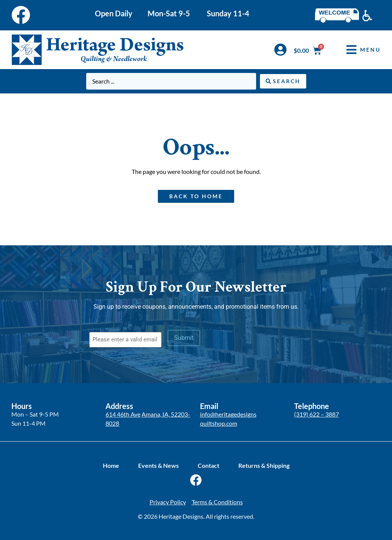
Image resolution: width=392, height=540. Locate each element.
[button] (358, 50)
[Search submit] (283, 81)
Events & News (158, 465)
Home (111, 465)
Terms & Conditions (217, 502)
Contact (209, 465)
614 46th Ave (123, 414)
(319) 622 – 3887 (316, 414)
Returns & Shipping (264, 465)
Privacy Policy (168, 502)
